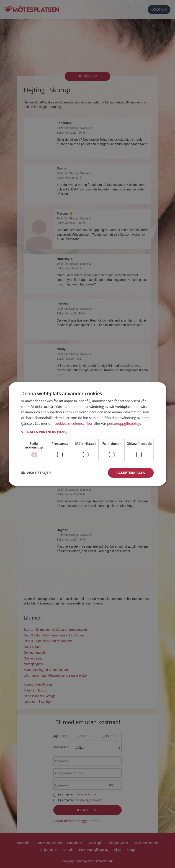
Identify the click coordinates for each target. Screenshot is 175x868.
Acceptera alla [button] (131, 473)
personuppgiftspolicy (124, 423)
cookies (60, 423)
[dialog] (87, 434)
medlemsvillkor (80, 423)
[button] (87, 432)
